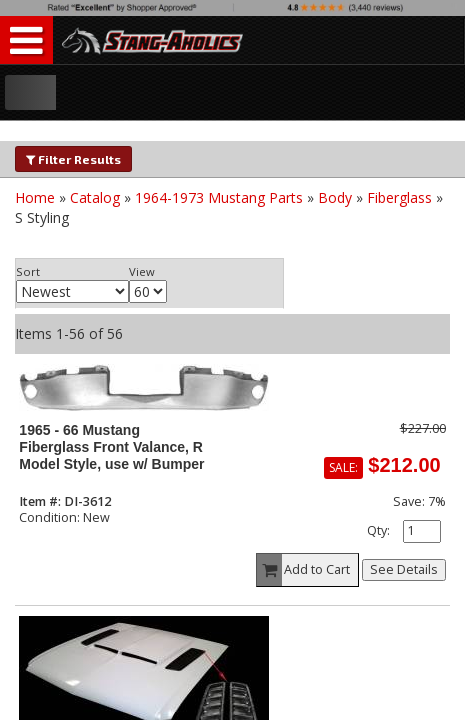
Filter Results (73, 159)
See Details (404, 569)
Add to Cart (304, 570)
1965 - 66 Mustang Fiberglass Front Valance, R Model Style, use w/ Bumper (111, 447)
